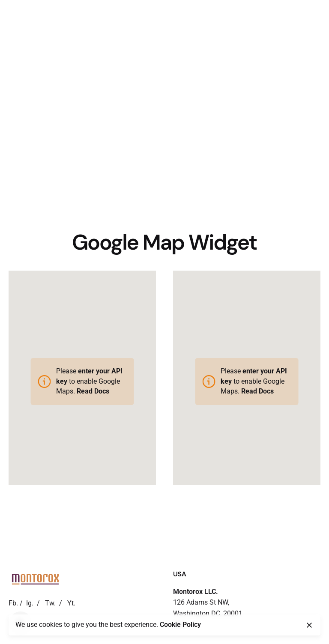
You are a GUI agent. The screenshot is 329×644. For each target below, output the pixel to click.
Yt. (71, 603)
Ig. (30, 603)
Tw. (50, 603)
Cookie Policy (180, 625)
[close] (309, 625)
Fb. (13, 603)
